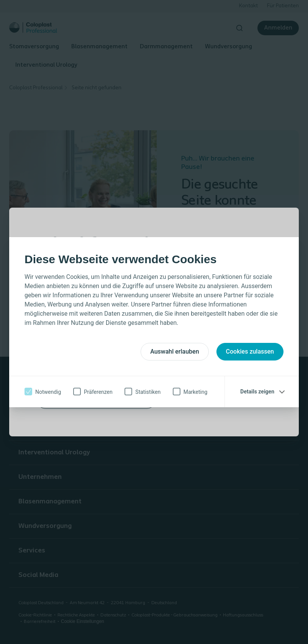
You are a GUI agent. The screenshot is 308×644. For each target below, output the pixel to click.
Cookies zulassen (250, 351)
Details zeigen (257, 392)
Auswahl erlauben (174, 351)
